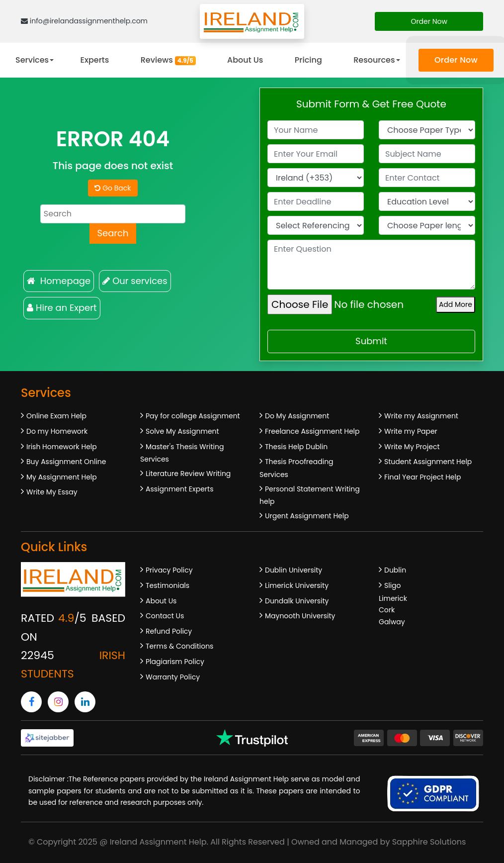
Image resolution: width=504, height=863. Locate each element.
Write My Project (412, 447)
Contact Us (165, 616)
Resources (374, 60)
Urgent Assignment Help (307, 516)
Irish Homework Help (62, 447)
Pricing (308, 60)
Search (113, 233)
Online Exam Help (56, 416)
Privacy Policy (169, 570)
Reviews (168, 60)
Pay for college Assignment (193, 416)
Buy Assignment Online (66, 462)
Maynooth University (300, 616)
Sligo (393, 585)
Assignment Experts (179, 489)
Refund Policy (169, 631)
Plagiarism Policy (175, 662)
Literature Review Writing (188, 474)
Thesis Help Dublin (296, 447)
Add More (456, 304)
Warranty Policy (173, 677)
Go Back (113, 188)
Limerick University (297, 585)
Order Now (429, 21)
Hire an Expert (62, 308)
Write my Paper (411, 431)
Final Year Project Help (422, 477)
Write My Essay (52, 492)
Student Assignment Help (428, 462)
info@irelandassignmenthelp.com (84, 21)
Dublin (395, 570)
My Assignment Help (62, 477)
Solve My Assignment (182, 431)
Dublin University (294, 570)
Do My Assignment (297, 416)
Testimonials (168, 585)
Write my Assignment (421, 416)
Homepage (59, 281)
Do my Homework (57, 431)
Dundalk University (297, 601)
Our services (135, 281)
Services (32, 60)
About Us (245, 60)
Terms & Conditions (179, 646)
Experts (95, 60)
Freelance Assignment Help (312, 431)
